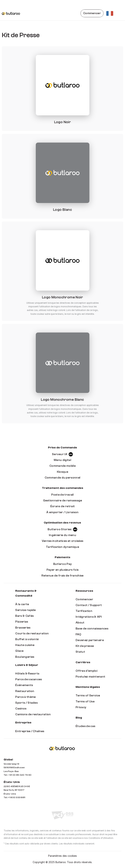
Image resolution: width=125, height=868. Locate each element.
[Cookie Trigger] (62, 856)
